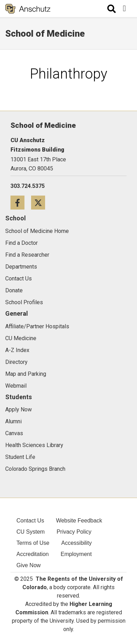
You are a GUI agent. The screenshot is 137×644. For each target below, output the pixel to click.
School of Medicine (45, 34)
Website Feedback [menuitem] (79, 521)
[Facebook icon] (21, 202)
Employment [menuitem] (76, 554)
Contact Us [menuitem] (30, 521)
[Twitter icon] (41, 202)
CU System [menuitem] (31, 532)
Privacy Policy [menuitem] (74, 532)
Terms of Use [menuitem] (33, 543)
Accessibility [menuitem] (76, 543)
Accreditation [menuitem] (33, 554)
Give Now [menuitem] (28, 565)
